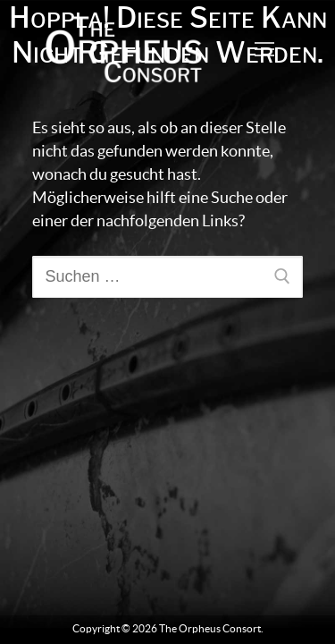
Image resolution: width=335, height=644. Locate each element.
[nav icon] (264, 50)
